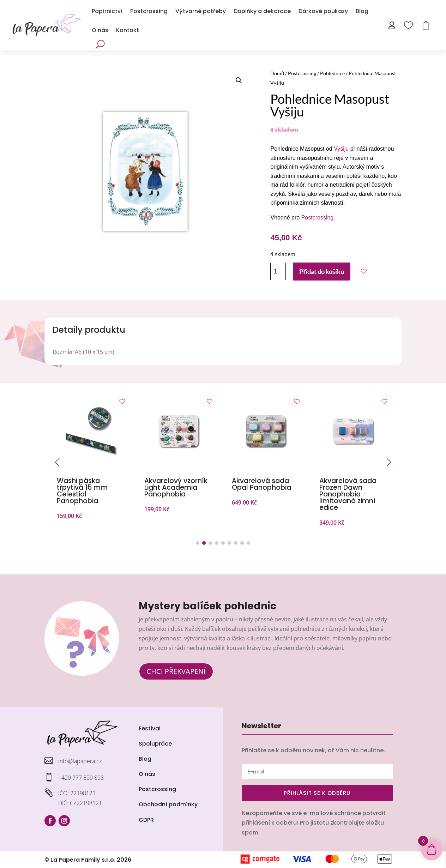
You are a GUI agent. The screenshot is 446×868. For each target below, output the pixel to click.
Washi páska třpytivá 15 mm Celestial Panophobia (82, 491)
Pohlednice (332, 73)
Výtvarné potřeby (201, 11)
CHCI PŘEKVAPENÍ (176, 671)
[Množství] (278, 272)
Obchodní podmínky (168, 804)
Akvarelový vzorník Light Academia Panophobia (176, 487)
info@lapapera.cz (80, 761)
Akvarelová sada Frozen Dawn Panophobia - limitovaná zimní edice (348, 494)
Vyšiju (341, 149)
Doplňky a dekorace (262, 11)
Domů (277, 73)
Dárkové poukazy (323, 11)
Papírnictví (107, 11)
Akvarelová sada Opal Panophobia (261, 484)
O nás (100, 30)
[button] (239, 80)
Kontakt (128, 30)
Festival (150, 728)
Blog (362, 11)
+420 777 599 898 (81, 778)
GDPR (146, 820)
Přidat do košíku (322, 271)
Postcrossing (149, 11)
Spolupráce (155, 744)
